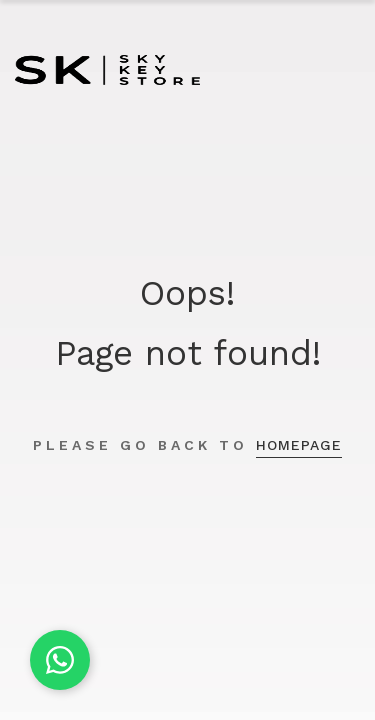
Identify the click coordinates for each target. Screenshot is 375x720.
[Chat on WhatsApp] (60, 660)
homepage (299, 445)
